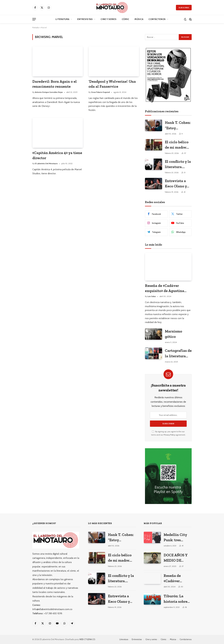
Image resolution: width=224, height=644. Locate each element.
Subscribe (184, 8)
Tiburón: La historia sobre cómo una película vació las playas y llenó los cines (176, 599)
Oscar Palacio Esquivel (100, 92)
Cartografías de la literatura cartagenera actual (178, 353)
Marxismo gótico (174, 334)
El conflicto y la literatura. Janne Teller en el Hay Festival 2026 (178, 164)
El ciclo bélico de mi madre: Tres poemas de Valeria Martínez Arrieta (178, 145)
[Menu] (34, 19)
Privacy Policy (169, 435)
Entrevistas (85, 19)
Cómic (126, 19)
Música (139, 19)
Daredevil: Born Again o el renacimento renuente (55, 84)
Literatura (62, 19)
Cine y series (108, 19)
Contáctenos (157, 19)
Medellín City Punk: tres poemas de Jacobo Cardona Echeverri (177, 538)
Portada (36, 27)
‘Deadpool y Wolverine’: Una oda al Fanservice (112, 84)
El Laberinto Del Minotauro (46, 163)
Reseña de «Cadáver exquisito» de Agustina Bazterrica (165, 288)
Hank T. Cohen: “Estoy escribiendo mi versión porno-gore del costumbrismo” (178, 125)
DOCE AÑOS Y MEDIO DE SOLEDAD (176, 558)
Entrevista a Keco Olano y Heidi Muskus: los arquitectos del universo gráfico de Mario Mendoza (178, 184)
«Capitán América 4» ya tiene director (57, 155)
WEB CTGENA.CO (87, 639)
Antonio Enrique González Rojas (49, 92)
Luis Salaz (152, 296)
